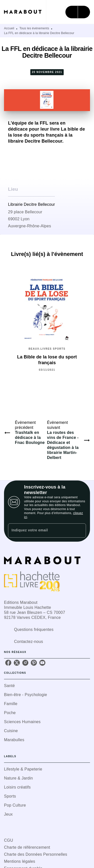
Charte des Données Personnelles (36, 854)
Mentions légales (20, 861)
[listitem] (8, 663)
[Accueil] (25, 12)
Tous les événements (34, 28)
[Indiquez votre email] (41, 531)
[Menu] (78, 12)
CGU (9, 840)
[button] (47, 686)
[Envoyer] (80, 531)
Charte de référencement (27, 847)
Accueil (9, 28)
